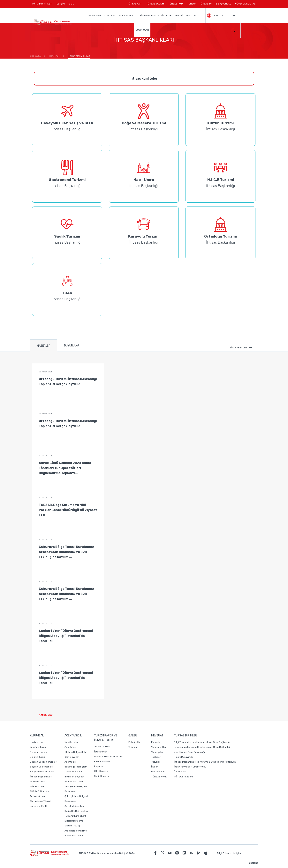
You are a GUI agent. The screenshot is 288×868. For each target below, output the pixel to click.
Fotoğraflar (135, 742)
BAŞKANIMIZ (95, 16)
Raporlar (99, 766)
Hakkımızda (36, 742)
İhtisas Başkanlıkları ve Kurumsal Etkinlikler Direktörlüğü (205, 762)
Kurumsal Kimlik (39, 806)
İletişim (237, 853)
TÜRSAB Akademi (40, 791)
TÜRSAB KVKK (159, 777)
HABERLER (44, 346)
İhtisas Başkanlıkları (41, 777)
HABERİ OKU (49, 715)
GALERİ (179, 16)
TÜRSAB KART (135, 4)
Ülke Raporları (102, 771)
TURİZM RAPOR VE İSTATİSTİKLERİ (154, 16)
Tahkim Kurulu (38, 782)
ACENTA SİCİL (126, 16)
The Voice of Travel (41, 801)
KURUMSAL (110, 16)
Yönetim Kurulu (38, 747)
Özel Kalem (180, 772)
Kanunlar (156, 742)
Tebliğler (156, 757)
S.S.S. (72, 4)
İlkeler (155, 767)
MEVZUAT (191, 16)
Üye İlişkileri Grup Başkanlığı (189, 752)
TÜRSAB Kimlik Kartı (76, 816)
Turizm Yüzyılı (37, 796)
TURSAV (191, 4)
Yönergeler (157, 752)
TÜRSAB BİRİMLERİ (43, 5)
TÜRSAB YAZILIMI (155, 4)
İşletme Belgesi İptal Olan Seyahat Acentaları (76, 757)
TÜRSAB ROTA (176, 4)
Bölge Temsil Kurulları (42, 772)
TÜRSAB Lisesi (38, 786)
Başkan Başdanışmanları (44, 762)
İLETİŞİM (60, 5)
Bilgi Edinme (224, 853)
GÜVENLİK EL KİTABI (246, 4)
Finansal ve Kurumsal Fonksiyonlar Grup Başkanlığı (202, 747)
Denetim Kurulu (38, 752)
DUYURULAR (142, 30)
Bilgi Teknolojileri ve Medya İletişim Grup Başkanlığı (202, 742)
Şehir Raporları (102, 776)
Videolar (133, 747)
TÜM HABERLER (241, 348)
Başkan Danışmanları (42, 767)
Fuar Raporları (102, 761)
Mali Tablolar (158, 772)
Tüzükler (156, 762)
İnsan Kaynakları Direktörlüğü (190, 767)
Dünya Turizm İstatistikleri (109, 757)
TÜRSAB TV (206, 4)
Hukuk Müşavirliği (183, 757)
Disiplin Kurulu (38, 757)
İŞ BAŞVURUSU (223, 4)
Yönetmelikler (159, 747)
